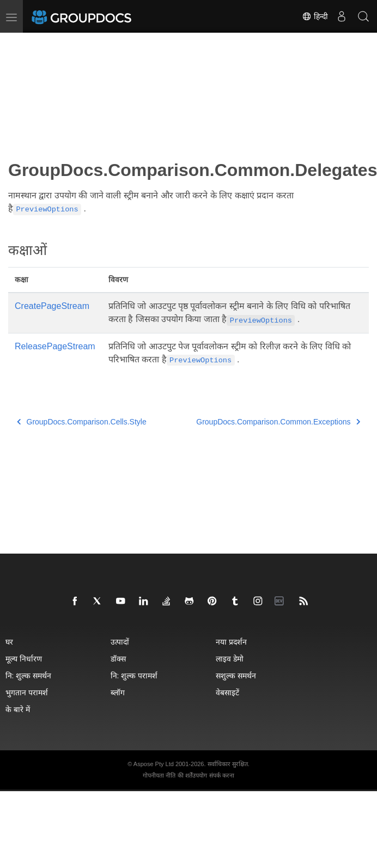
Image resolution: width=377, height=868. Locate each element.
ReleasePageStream (55, 346)
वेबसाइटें (227, 692)
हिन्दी (315, 16)
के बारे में (18, 709)
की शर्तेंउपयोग (192, 775)
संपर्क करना (222, 775)
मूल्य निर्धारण (24, 658)
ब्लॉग (118, 692)
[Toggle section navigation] (17, 42)
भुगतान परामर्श (27, 692)
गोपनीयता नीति (159, 775)
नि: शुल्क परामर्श (134, 675)
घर (9, 642)
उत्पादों (120, 642)
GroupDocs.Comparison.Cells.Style (82, 422)
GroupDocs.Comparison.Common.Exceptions (278, 422)
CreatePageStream (52, 306)
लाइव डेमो (230, 658)
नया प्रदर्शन (231, 642)
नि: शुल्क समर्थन (28, 675)
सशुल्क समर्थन (236, 675)
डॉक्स (118, 658)
